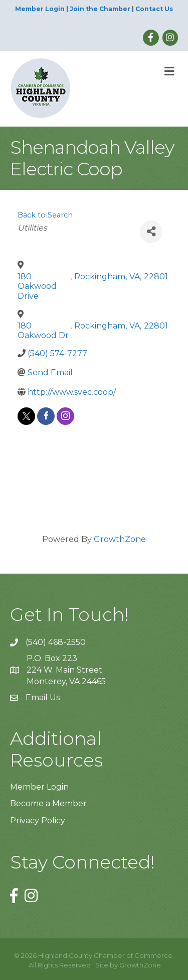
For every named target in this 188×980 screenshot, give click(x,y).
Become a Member (48, 803)
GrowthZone (120, 539)
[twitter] (26, 416)
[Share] (151, 232)
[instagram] (65, 416)
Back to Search (45, 215)
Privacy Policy (38, 821)
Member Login (40, 9)
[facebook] (46, 416)
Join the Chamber (100, 9)
